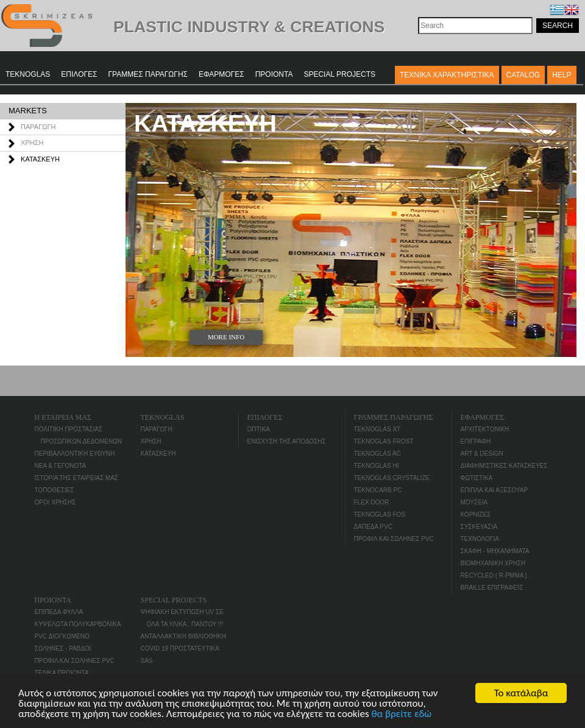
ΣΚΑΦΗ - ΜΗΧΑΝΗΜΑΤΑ (495, 551)
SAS (147, 661)
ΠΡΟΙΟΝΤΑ (274, 74)
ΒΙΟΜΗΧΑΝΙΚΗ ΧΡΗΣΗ (493, 563)
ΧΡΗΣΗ (32, 143)
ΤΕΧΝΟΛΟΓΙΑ (480, 539)
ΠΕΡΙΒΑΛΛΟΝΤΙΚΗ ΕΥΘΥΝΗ (75, 454)
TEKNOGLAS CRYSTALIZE (392, 478)
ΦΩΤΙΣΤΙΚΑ (477, 478)
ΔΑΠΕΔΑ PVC (373, 527)
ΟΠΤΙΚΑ (259, 429)
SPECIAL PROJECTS (339, 74)
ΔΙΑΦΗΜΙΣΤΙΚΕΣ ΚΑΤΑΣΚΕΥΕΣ (504, 466)
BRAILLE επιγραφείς (492, 588)
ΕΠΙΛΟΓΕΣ (79, 74)
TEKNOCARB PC (378, 490)
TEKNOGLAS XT (378, 429)
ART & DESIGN (482, 454)
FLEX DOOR (372, 502)
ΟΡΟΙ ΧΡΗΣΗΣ (55, 502)
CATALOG (523, 75)
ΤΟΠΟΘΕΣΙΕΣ (55, 490)
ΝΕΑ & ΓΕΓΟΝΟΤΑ (61, 466)
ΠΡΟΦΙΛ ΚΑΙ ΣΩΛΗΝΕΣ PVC (394, 539)
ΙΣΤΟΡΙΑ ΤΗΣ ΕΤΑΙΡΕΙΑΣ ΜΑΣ (77, 478)
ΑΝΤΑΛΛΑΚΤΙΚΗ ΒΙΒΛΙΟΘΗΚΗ (183, 636)
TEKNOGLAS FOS (380, 514)
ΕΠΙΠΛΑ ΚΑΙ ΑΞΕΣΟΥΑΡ (495, 490)
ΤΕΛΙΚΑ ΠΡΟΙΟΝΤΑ (62, 673)
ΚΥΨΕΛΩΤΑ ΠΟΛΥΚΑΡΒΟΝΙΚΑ (78, 624)
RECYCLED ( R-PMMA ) (494, 575)
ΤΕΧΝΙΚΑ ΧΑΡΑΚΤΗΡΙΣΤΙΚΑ (447, 75)
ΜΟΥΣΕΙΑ (474, 502)
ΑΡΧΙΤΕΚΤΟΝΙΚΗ (485, 429)
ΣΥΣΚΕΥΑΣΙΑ (479, 527)
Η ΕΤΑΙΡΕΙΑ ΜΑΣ (63, 417)
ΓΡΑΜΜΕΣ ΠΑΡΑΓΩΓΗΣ (148, 74)
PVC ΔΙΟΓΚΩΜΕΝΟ (62, 636)
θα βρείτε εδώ (401, 714)
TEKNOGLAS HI (377, 466)
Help (562, 75)
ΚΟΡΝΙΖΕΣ (476, 514)
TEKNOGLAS (28, 74)
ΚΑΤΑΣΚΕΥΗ (40, 159)
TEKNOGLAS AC (378, 454)
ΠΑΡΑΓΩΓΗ (38, 127)
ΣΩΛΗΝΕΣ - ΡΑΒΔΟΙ (63, 648)
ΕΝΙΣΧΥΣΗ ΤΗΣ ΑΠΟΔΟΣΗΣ (287, 441)
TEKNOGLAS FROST (384, 441)
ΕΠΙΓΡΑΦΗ (476, 441)
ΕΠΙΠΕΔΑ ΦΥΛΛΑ (59, 612)
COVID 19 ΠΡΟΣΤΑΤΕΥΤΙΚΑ (180, 648)
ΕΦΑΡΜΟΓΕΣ (222, 74)
